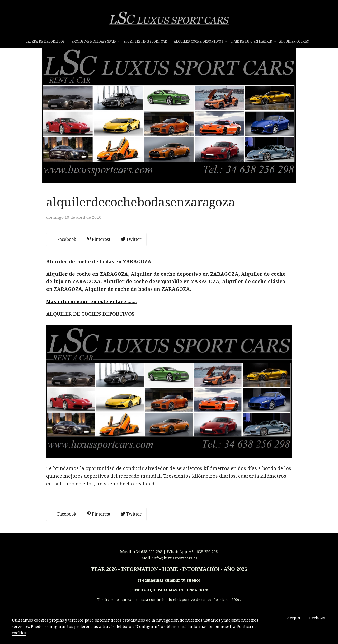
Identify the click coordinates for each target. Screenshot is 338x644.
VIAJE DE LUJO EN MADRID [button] (253, 42)
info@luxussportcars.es (175, 566)
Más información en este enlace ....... (91, 310)
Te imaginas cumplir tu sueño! (170, 588)
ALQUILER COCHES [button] (296, 42)
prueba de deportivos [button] (47, 42)
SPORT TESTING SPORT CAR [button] (147, 42)
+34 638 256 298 (148, 560)
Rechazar (318, 618)
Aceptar (295, 618)
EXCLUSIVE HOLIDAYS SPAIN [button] (96, 42)
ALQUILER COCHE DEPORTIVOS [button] (200, 42)
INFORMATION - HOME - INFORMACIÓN (170, 577)
